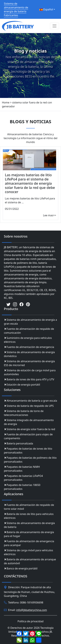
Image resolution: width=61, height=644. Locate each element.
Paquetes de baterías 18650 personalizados (22, 487)
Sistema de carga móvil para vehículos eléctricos (28, 552)
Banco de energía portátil (21, 568)
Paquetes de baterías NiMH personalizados (22, 469)
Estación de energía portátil (22, 385)
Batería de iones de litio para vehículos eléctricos (29, 516)
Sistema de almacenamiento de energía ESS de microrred (29, 363)
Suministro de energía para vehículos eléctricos (28, 340)
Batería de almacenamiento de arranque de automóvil (30, 561)
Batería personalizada (18, 443)
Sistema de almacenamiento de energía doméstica (29, 354)
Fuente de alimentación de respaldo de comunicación (29, 331)
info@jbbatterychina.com (32, 610)
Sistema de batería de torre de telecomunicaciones (24, 413)
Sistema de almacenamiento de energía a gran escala (30, 322)
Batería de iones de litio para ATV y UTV (29, 379)
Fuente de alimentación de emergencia (29, 347)
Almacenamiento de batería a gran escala (30, 401)
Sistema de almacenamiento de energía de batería (29, 525)
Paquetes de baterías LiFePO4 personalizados (23, 478)
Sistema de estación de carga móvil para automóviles (30, 372)
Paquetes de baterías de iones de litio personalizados (28, 451)
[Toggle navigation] (54, 26)
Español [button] (46, 9)
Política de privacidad (31, 621)
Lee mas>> (50, 215)
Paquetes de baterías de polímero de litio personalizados (30, 460)
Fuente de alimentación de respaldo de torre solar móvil (29, 507)
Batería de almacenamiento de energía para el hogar (29, 534)
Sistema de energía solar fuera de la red (29, 429)
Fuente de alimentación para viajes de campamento (28, 436)
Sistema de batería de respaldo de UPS (29, 406)
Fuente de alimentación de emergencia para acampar (29, 543)
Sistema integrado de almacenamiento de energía (29, 422)
